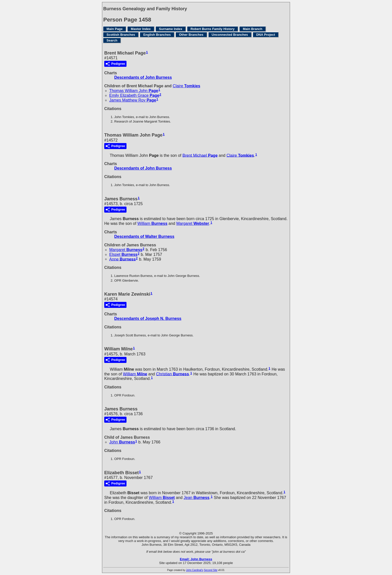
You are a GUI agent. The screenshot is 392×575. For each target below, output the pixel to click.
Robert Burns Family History (212, 29)
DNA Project (266, 35)
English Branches (157, 35)
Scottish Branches (121, 35)
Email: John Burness (196, 559)
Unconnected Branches (230, 35)
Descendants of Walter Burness (144, 236)
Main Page (114, 29)
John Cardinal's (195, 570)
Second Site (211, 570)
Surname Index (171, 29)
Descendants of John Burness (143, 77)
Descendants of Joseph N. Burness (148, 319)
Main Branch (252, 29)
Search (112, 40)
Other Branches (191, 35)
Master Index (141, 29)
